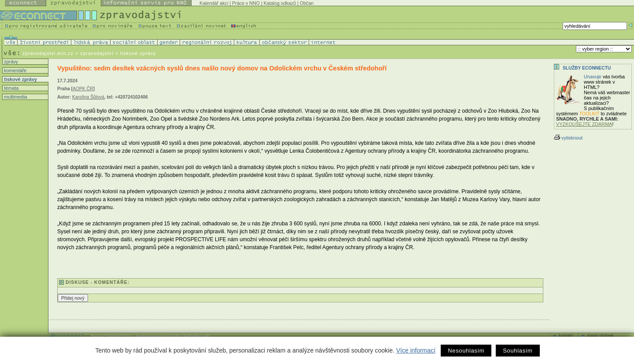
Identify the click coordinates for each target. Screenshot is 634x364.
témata (11, 88)
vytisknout (568, 138)
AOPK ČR (83, 89)
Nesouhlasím (466, 351)
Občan (307, 3)
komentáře (15, 70)
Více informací (416, 350)
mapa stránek (600, 336)
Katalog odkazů (280, 3)
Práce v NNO (246, 3)
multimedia (15, 97)
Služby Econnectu (587, 68)
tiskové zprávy (20, 79)
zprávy (10, 62)
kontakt (566, 336)
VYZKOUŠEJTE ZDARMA (584, 124)
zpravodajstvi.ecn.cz (48, 53)
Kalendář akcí (214, 3)
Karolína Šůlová (88, 97)
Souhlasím (518, 351)
